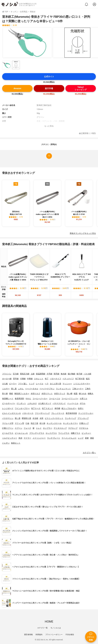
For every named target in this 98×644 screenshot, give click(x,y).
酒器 (92, 438)
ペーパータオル (32, 389)
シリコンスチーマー (82, 384)
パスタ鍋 (87, 374)
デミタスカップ (60, 428)
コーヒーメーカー (40, 399)
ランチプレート (54, 438)
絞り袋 (42, 423)
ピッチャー (86, 433)
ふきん (21, 389)
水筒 (41, 418)
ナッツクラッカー (86, 413)
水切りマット (47, 394)
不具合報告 (70, 635)
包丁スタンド (47, 408)
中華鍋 (30, 379)
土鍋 (33, 374)
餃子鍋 (79, 374)
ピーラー (13, 384)
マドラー (27, 438)
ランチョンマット (63, 389)
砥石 (88, 379)
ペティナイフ (68, 379)
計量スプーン (8, 428)
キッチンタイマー (70, 423)
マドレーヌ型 (8, 423)
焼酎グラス (76, 433)
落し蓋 (14, 389)
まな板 (5, 384)
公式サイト (49, 77)
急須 (20, 438)
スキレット (39, 379)
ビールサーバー (9, 403)
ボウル (83, 403)
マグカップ (73, 428)
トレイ (39, 428)
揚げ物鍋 (71, 374)
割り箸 (5, 394)
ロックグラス (51, 433)
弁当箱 (35, 418)
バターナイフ (56, 379)
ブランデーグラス (37, 433)
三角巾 (88, 389)
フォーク (27, 428)
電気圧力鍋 (25, 374)
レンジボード (8, 408)
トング (32, 384)
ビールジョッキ (21, 433)
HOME (49, 622)
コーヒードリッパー (70, 399)
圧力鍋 (16, 374)
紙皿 (76, 394)
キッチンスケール (54, 423)
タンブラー (48, 428)
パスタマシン (8, 418)
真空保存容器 (71, 413)
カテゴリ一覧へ (89, 453)
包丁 (47, 379)
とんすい (6, 443)
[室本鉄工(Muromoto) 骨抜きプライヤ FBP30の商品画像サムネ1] (6, 65)
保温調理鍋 (41, 374)
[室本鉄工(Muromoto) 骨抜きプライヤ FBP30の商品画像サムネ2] (16, 65)
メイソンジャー (39, 438)
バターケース (28, 413)
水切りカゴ (35, 394)
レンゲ (81, 438)
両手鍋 (56, 374)
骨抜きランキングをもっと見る (83, 233)
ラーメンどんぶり (69, 438)
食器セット (16, 443)
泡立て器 (34, 423)
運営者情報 (28, 635)
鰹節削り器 (26, 418)
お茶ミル (84, 399)
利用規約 (39, 635)
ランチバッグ (70, 418)
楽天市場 (49, 88)
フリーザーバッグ (42, 413)
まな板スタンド (45, 403)
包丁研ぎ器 (80, 379)
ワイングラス (64, 433)
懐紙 (11, 394)
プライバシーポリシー (54, 635)
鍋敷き (91, 394)
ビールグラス (8, 433)
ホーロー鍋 (7, 379)
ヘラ (47, 384)
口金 (27, 423)
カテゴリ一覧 (42, 628)
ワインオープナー (22, 408)
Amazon (17, 88)
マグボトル (84, 428)
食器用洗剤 (19, 399)
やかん (28, 399)
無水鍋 (63, 374)
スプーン (19, 428)
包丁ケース (36, 408)
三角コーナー (78, 389)
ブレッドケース (58, 413)
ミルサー (6, 389)
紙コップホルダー (69, 408)
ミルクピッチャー (10, 438)
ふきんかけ (32, 403)
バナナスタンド (59, 403)
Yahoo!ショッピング (81, 88)
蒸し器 (18, 418)
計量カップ (84, 423)
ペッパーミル (73, 403)
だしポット (21, 403)
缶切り (81, 408)
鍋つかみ (83, 394)
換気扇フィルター (22, 394)
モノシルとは (56, 628)
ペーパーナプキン (47, 389)
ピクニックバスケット (54, 418)
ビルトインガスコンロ (11, 413)
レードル (40, 384)
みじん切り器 (56, 384)
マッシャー (67, 384)
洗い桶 (70, 394)
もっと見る (49, 126)
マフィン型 (19, 423)
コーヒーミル (55, 399)
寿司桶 (57, 408)
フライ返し (23, 384)
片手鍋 (49, 374)
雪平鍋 (16, 379)
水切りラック (60, 394)
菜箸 (87, 438)
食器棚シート (8, 399)
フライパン (7, 374)
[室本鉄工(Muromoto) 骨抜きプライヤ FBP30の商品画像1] (27, 43)
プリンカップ (83, 418)
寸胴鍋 (23, 379)
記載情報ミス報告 (87, 133)
